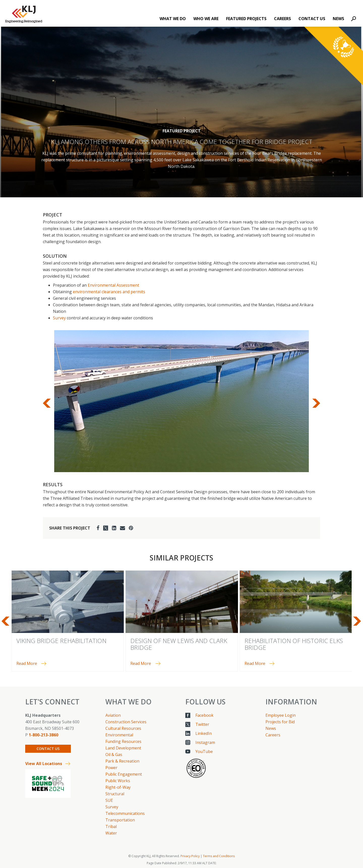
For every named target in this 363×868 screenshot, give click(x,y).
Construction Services (126, 722)
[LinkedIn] (114, 528)
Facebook (204, 715)
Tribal (111, 826)
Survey (59, 318)
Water (111, 833)
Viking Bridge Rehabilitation (61, 641)
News (338, 19)
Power (111, 768)
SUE (109, 800)
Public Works (118, 781)
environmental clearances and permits (109, 292)
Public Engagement (124, 774)
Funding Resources (123, 741)
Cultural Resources (123, 728)
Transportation (120, 820)
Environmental (119, 735)
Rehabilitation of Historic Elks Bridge (294, 644)
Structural (115, 794)
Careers (282, 19)
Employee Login (281, 715)
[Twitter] (106, 528)
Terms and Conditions (219, 856)
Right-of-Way (118, 787)
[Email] (123, 528)
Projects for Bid (280, 722)
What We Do (173, 19)
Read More (27, 663)
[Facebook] (98, 528)
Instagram (205, 742)
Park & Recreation (122, 761)
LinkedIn (204, 733)
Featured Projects (246, 19)
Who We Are (206, 19)
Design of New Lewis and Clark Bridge (179, 644)
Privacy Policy (190, 856)
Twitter (202, 724)
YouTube (204, 751)
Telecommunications (125, 813)
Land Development (123, 748)
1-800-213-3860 (43, 735)
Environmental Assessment (113, 285)
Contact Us (312, 19)
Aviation (113, 715)
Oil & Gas (114, 754)
